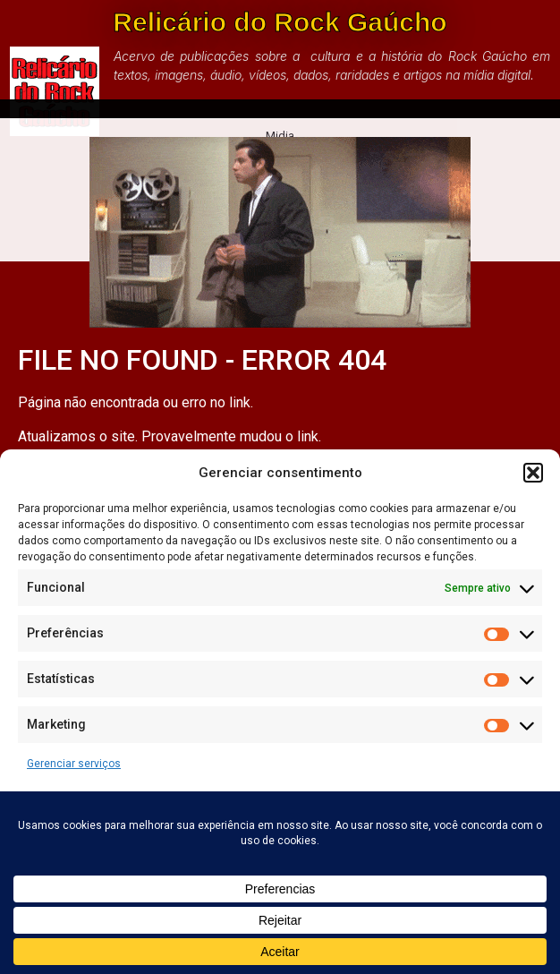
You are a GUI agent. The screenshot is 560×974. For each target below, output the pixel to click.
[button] (533, 473)
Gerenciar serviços (74, 764)
